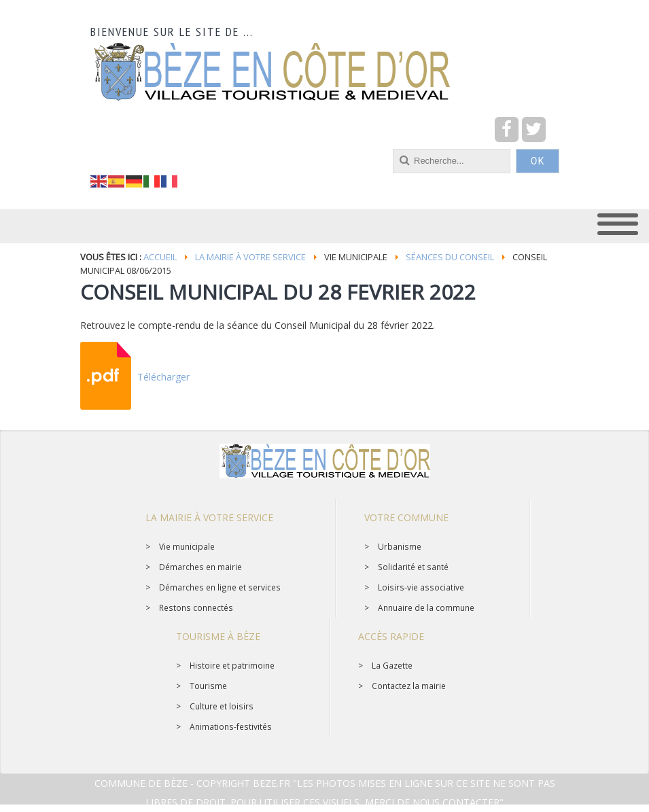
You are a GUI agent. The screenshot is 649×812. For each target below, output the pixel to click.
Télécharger (163, 377)
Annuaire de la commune (426, 607)
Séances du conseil (450, 257)
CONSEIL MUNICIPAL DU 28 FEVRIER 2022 (278, 292)
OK (538, 161)
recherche (91, 149)
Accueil (160, 257)
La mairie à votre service (250, 257)
